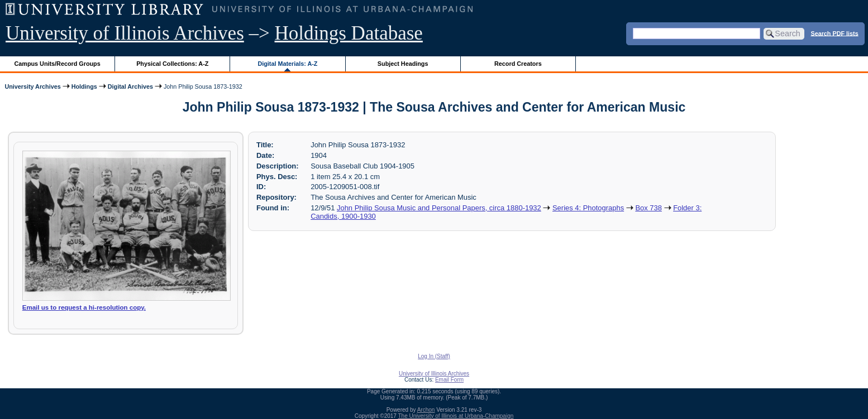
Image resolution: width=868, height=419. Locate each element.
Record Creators (518, 64)
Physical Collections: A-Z (172, 64)
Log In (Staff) (434, 356)
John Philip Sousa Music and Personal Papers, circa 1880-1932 (439, 208)
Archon (426, 410)
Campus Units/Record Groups (58, 64)
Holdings (84, 86)
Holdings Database (349, 33)
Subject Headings (403, 64)
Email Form (449, 380)
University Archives (32, 86)
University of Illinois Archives (125, 33)
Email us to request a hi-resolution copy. (84, 307)
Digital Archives (130, 86)
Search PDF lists (834, 33)
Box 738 (648, 208)
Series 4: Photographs (588, 208)
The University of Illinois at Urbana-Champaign (456, 416)
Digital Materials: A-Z (287, 64)
